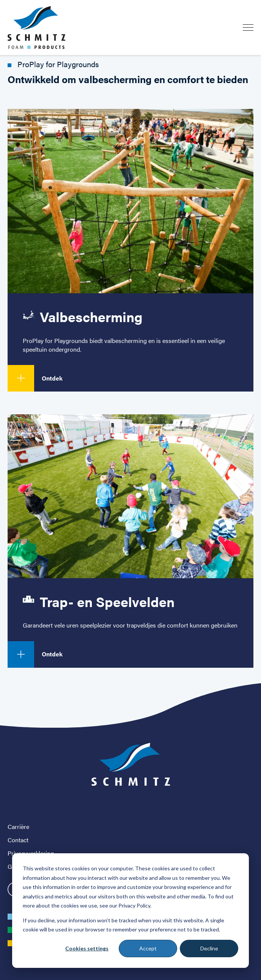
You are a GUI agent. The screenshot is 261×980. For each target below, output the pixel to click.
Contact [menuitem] (18, 840)
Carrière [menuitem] (18, 827)
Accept (148, 948)
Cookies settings (87, 948)
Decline (209, 948)
